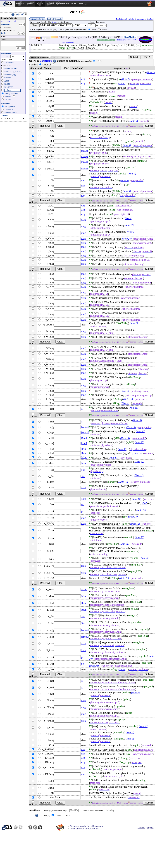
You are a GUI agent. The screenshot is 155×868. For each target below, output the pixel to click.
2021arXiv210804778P (126, 40)
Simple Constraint (40, 58)
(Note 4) (127, 145)
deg (83, 79)
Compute (7, 65)
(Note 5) (124, 180)
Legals (150, 827)
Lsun (84, 487)
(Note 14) (125, 438)
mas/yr (85, 151)
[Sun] (84, 438)
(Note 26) (129, 225)
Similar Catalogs (106, 40)
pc (82, 504)
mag (83, 219)
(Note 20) (139, 537)
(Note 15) (139, 442)
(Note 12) (137, 420)
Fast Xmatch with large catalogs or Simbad (135, 19)
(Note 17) (113, 458)
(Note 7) (131, 232)
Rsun (84, 449)
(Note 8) (134, 323)
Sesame (55, 22)
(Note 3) (134, 121)
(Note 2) (125, 79)
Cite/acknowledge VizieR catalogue (87, 826)
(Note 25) (143, 726)
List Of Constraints (61, 58)
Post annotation (68, 42)
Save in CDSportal (8, 21)
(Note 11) (133, 408)
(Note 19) (133, 517)
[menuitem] (7, 4)
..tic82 (13, 39)
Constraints (48, 61)
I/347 (144, 503)
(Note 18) (123, 482)
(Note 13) (131, 427)
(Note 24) (94, 666)
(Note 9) (125, 391)
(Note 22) (144, 558)
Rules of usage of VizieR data (84, 829)
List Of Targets (55, 19)
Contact (141, 827)
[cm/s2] (85, 427)
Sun (83, 470)
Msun (84, 457)
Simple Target (38, 19)
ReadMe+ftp (130, 37)
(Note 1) (150, 72)
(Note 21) (124, 544)
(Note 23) (124, 578)
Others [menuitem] (70, 4)
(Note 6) (128, 218)
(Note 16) (122, 449)
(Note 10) (128, 399)
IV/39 (13, 37)
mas (83, 180)
